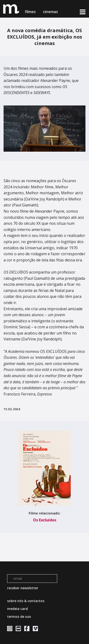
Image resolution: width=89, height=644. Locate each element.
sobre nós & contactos (26, 601)
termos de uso (19, 617)
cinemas (51, 12)
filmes (30, 12)
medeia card (17, 609)
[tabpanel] (44, 129)
